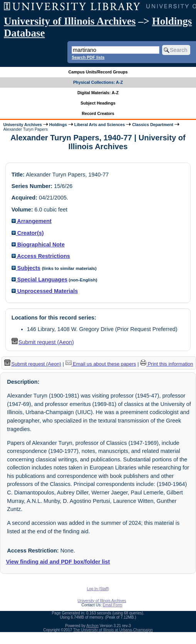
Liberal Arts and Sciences (100, 125)
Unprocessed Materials (45, 291)
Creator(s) (28, 233)
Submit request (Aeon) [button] (43, 342)
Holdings (58, 125)
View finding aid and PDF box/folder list (58, 562)
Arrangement (32, 221)
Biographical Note (38, 245)
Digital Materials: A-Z (98, 93)
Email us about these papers (101, 364)
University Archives (22, 125)
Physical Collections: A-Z (98, 82)
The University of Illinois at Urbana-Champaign (113, 630)
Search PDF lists (88, 57)
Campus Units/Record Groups (98, 72)
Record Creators (98, 113)
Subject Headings (98, 103)
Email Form (112, 605)
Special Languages (39, 280)
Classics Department (153, 125)
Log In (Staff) (98, 589)
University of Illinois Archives (70, 21)
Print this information (167, 364)
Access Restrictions (41, 256)
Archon (92, 626)
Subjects (26, 268)
